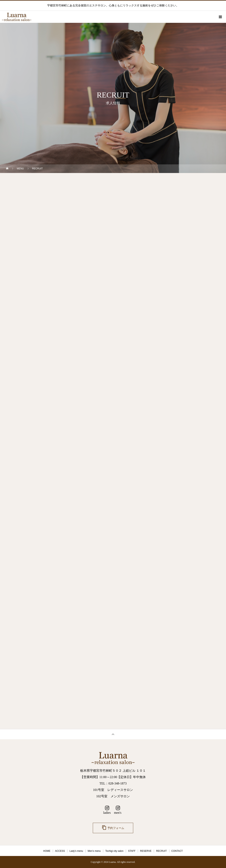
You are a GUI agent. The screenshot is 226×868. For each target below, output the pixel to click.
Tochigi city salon (114, 851)
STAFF (132, 851)
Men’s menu (94, 851)
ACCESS (60, 851)
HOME (47, 851)
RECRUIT (161, 851)
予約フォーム (113, 828)
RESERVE (146, 851)
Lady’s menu (76, 851)
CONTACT (177, 851)
